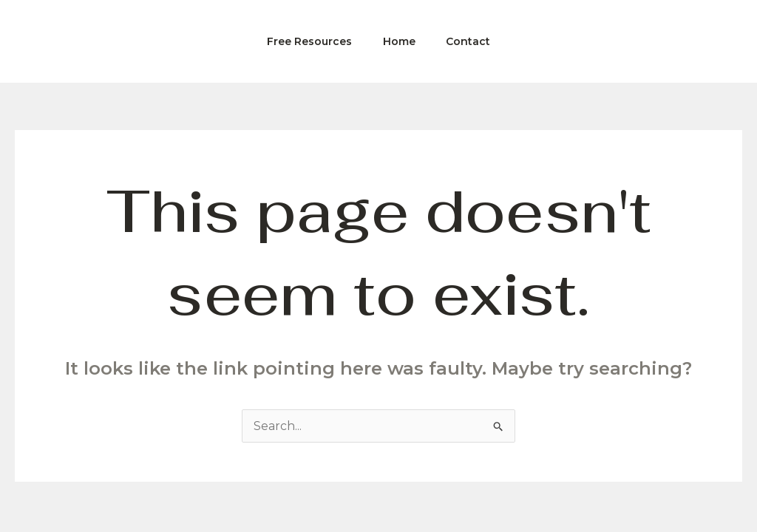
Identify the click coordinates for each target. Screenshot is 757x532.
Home (399, 41)
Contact (473, 41)
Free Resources (305, 41)
